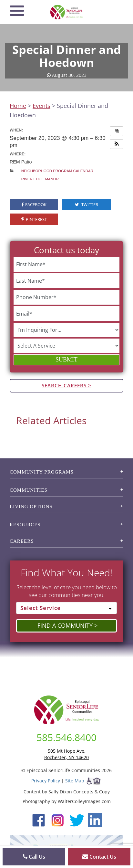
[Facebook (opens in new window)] (39, 820)
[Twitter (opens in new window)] (77, 820)
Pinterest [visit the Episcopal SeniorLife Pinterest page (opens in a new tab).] (34, 219)
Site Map (75, 781)
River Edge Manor (40, 179)
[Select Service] (66, 608)
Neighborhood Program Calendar (57, 171)
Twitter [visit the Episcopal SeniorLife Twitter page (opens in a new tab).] (87, 204)
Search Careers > (66, 385)
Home (18, 106)
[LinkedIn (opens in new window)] (95, 820)
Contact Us (99, 857)
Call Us (34, 857)
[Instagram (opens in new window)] (58, 820)
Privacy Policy (46, 781)
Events (41, 106)
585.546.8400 (66, 737)
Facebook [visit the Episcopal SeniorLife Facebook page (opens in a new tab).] (34, 204)
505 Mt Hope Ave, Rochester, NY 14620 (66, 754)
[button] (117, 144)
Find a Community (65, 625)
